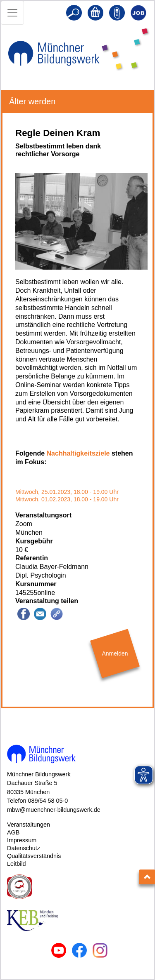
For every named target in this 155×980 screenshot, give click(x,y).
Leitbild (17, 864)
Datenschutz (24, 848)
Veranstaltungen (29, 825)
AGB (13, 832)
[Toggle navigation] (12, 13)
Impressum (22, 840)
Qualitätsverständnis (34, 856)
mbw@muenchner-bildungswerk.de (54, 810)
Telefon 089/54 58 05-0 (37, 801)
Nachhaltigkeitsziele (78, 453)
